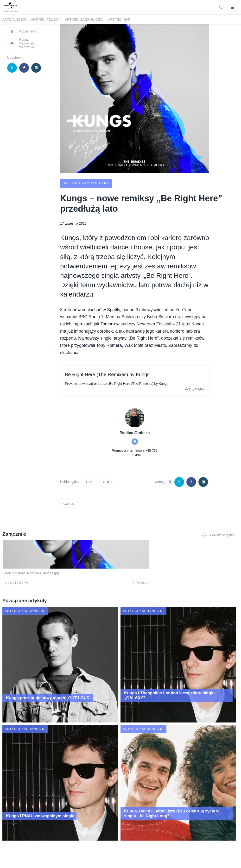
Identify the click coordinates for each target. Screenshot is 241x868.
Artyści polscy (46, 19)
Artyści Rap (119, 19)
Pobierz (49, 583)
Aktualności (14, 19)
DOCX (108, 482)
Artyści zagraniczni (84, 19)
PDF (89, 482)
